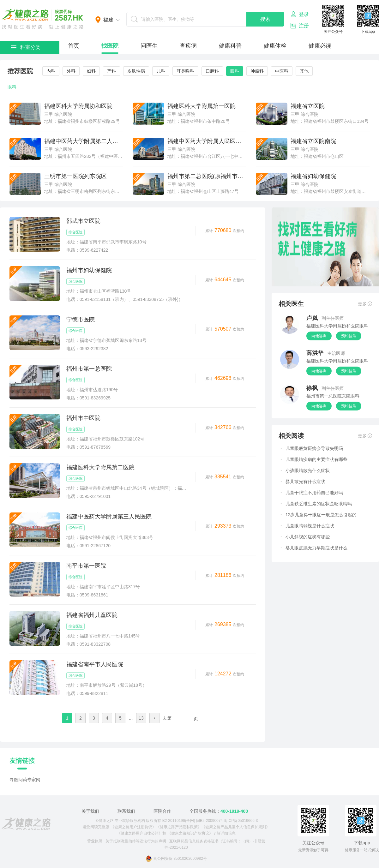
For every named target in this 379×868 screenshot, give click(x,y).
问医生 (149, 46)
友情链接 (22, 761)
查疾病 (188, 46)
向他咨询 (319, 336)
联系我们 (126, 811)
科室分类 (26, 47)
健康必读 (320, 46)
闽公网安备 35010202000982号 (176, 859)
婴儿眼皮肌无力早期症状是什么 (314, 548)
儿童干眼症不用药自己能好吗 (312, 493)
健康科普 (230, 46)
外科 (71, 71)
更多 (365, 304)
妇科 (91, 71)
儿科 (161, 71)
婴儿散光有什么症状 (303, 482)
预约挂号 (349, 336)
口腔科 (212, 71)
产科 (111, 71)
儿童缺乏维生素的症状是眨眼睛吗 (316, 504)
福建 (108, 20)
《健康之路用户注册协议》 (133, 827)
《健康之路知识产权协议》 (190, 833)
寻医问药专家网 (25, 780)
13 (141, 718)
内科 (51, 71)
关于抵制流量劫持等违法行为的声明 (136, 841)
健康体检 (275, 46)
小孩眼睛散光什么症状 (305, 470)
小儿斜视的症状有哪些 (305, 537)
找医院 (110, 46)
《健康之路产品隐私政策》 (179, 827)
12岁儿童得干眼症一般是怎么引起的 (319, 515)
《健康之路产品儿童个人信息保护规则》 (236, 827)
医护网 (43, 19)
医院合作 (162, 811)
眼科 (235, 71)
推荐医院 (20, 71)
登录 (300, 14)
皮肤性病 (136, 71)
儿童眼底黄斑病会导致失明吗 (312, 448)
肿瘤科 (257, 71)
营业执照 (95, 841)
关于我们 (90, 811)
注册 (300, 26)
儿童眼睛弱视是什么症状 (307, 526)
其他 (304, 71)
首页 (74, 46)
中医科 (282, 71)
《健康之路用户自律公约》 (140, 833)
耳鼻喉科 (185, 71)
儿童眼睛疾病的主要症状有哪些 (314, 459)
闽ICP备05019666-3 (241, 821)
